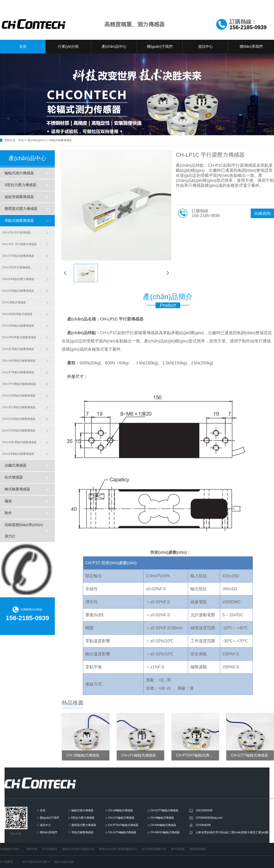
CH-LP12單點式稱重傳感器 (19, 419)
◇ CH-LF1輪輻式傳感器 (120, 818)
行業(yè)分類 (68, 46)
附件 (8, 513)
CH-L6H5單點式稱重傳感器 (19, 361)
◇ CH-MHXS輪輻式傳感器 (163, 832)
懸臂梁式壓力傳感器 (21, 209)
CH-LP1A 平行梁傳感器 (17, 233)
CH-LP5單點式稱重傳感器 (18, 291)
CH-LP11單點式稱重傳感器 (19, 407)
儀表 (8, 501)
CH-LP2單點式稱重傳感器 (18, 256)
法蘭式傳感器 (16, 465)
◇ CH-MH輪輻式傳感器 (162, 825)
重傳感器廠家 (198, 849)
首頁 (23, 46)
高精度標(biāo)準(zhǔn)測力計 (24, 531)
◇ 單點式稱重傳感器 (81, 832)
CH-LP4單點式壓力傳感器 (18, 279)
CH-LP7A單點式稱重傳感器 (19, 384)
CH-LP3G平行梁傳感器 (16, 267)
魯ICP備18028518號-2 (36, 862)
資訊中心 (205, 46)
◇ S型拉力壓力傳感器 (81, 818)
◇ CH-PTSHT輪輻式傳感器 (122, 825)
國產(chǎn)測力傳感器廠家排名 (118, 849)
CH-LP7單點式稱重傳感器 (18, 372)
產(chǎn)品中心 (114, 46)
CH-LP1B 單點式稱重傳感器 (19, 442)
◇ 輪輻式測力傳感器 (81, 810)
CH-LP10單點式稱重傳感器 (19, 396)
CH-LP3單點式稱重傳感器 (18, 454)
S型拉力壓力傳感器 (20, 185)
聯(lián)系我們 (251, 46)
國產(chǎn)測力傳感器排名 (78, 849)
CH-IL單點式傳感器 (14, 302)
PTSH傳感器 (50, 849)
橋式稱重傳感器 (17, 489)
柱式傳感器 (14, 477)
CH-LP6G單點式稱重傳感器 (19, 337)
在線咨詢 (262, 213)
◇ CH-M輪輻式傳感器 (161, 818)
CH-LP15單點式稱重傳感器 (19, 431)
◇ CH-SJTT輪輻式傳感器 (163, 810)
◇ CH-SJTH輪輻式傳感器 (121, 832)
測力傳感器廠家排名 (154, 849)
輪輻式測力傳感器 (19, 173)
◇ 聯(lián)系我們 (47, 832)
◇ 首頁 (41, 810)
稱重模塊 (32, 849)
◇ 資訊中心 (44, 825)
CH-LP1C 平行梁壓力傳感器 (20, 244)
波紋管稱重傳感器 (19, 197)
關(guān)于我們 (160, 46)
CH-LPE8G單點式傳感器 (17, 314)
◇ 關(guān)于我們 (48, 818)
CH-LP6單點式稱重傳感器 (18, 326)
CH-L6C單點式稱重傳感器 (18, 349)
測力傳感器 (178, 849)
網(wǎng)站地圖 (64, 862)
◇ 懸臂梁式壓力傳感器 (82, 825)
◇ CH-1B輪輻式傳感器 (119, 810)
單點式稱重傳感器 (61, 140)
